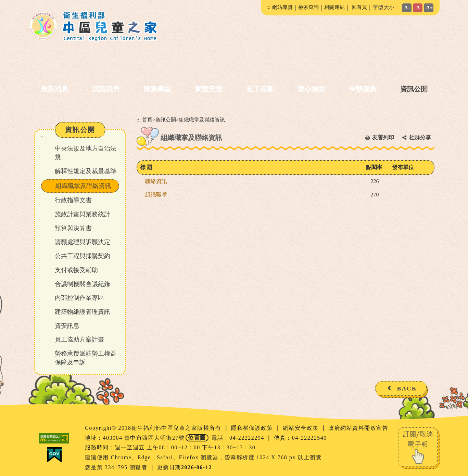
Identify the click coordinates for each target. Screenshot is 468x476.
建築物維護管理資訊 (83, 312)
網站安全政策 (302, 428)
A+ (430, 7)
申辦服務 (363, 89)
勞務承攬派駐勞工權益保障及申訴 (86, 358)
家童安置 (208, 89)
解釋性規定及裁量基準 (86, 171)
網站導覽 (282, 7)
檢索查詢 (308, 7)
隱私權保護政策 (253, 428)
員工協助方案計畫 (79, 339)
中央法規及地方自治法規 (86, 153)
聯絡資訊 (156, 181)
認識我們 (106, 89)
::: (269, 7)
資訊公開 (414, 89)
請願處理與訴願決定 (83, 242)
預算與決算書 (73, 228)
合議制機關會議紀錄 (83, 284)
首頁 (147, 120)
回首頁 (359, 7)
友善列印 (383, 137)
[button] (231, 405)
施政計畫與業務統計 (83, 214)
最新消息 (54, 89)
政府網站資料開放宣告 (358, 428)
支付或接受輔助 (76, 270)
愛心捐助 (311, 89)
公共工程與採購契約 (83, 256)
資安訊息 (67, 326)
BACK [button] (407, 388)
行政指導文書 (73, 200)
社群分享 (420, 137)
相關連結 (334, 7)
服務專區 (157, 89)
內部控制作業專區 (79, 298)
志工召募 (260, 89)
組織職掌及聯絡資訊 (83, 186)
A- (407, 7)
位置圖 (197, 438)
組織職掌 (156, 195)
